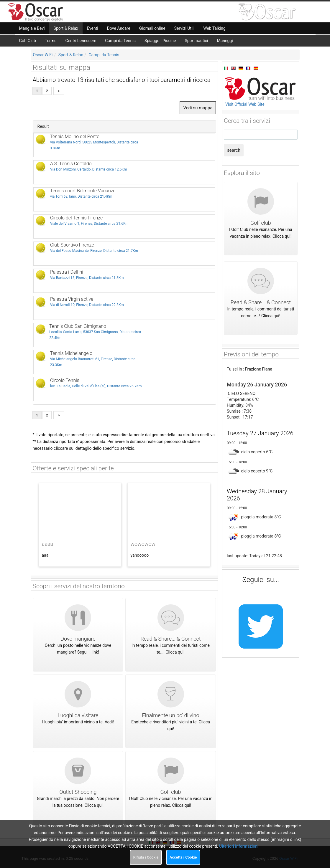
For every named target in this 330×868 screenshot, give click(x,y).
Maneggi (225, 41)
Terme (51, 41)
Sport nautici (196, 41)
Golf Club (28, 41)
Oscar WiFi (43, 55)
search (234, 150)
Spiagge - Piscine (160, 41)
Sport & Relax (71, 55)
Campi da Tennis (120, 41)
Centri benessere (81, 41)
